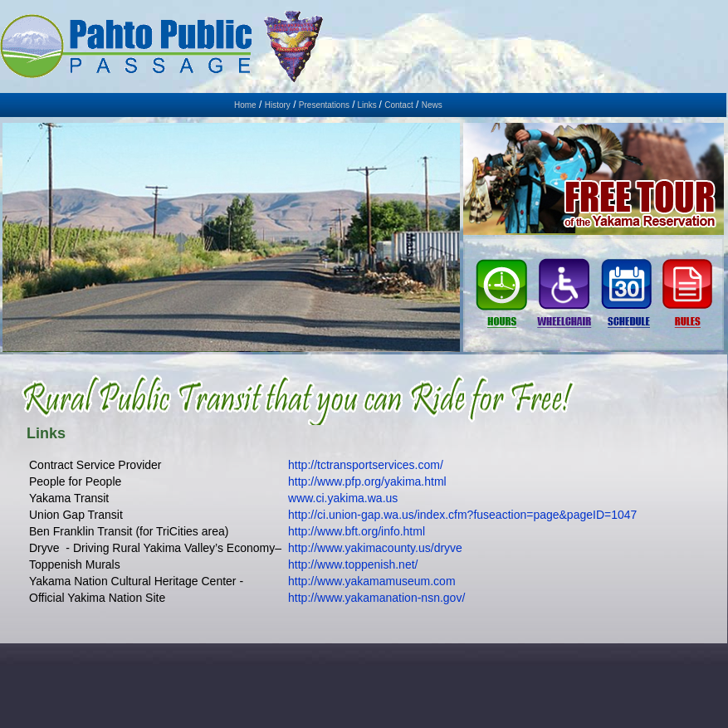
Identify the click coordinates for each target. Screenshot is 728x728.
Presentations (324, 105)
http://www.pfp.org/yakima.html (367, 481)
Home (245, 105)
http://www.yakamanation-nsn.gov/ (376, 598)
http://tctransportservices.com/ (366, 465)
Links (367, 105)
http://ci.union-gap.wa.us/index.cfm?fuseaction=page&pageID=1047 (462, 515)
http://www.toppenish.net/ (353, 564)
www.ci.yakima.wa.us (343, 498)
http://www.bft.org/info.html (357, 531)
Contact (398, 105)
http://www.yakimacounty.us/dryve (375, 548)
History (278, 105)
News (432, 105)
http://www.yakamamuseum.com (372, 581)
